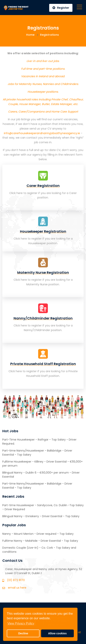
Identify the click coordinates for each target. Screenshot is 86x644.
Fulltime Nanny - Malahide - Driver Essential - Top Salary (40, 541)
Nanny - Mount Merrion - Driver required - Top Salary (38, 534)
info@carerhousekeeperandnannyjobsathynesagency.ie (42, 133)
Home (30, 35)
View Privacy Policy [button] (21, 623)
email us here (17, 588)
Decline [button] (23, 633)
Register (61, 8)
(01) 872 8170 (16, 580)
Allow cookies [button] (57, 633)
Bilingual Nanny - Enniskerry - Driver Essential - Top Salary (41, 516)
